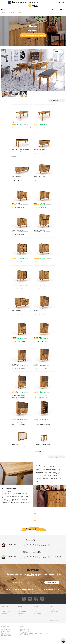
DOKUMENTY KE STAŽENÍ (54, 620)
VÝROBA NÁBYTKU (21, 609)
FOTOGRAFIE (4, 614)
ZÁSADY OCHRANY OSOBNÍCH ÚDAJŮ (56, 616)
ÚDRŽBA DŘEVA (21, 614)
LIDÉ (3, 609)
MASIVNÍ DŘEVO (37, 609)
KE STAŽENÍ (4, 616)
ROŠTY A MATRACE (21, 616)
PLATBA (51, 614)
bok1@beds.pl (8, 636)
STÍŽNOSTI (52, 618)
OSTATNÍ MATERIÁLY (38, 614)
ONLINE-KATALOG (21, 618)
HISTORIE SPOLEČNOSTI (6, 611)
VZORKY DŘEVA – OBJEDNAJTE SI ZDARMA (41, 616)
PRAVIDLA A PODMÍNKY (54, 611)
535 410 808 (23, 2)
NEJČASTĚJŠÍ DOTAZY (54, 609)
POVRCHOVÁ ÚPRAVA (22, 611)
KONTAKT (4, 618)
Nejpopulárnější (54, 100)
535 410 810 (16, 2)
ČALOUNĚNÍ (36, 611)
